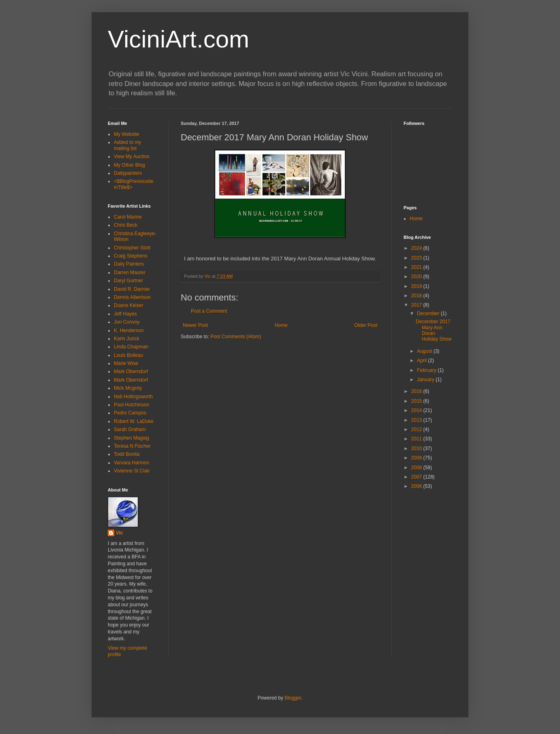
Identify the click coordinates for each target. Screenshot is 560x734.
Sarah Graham (130, 429)
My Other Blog (129, 165)
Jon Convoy (127, 322)
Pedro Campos (130, 413)
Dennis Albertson (132, 297)
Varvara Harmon (131, 463)
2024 (417, 248)
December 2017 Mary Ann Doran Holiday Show (434, 330)
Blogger (293, 698)
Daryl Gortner (128, 281)
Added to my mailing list (127, 145)
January (426, 380)
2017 (417, 305)
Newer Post (195, 325)
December (429, 313)
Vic (120, 533)
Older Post (366, 325)
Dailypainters (128, 173)
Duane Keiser (129, 305)
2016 (417, 391)
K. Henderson (129, 331)
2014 (417, 410)
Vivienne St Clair (132, 471)
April (422, 361)
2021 (417, 267)
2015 (417, 401)
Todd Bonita (127, 454)
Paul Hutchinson (131, 405)
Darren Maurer (130, 273)
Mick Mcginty (128, 388)
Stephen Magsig (131, 438)
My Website (126, 134)
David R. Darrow (132, 289)
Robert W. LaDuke (134, 421)
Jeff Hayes (125, 314)
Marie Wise (126, 363)
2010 (417, 449)
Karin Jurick (127, 339)
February (427, 370)
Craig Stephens (131, 256)
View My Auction (132, 157)
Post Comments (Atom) (236, 337)
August (425, 351)
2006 (417, 486)
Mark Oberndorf (131, 371)
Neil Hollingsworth (133, 397)
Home (281, 325)
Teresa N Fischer (132, 446)
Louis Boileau (128, 355)
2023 (417, 258)
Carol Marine (128, 217)
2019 (417, 286)
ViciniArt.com (178, 39)
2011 (417, 439)
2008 (417, 468)
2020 (417, 277)
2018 (417, 296)
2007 (417, 477)
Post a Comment (209, 311)
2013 (417, 420)
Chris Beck (126, 225)
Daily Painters (129, 264)
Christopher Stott (132, 248)
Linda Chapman (131, 347)
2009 (417, 458)
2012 (417, 429)
